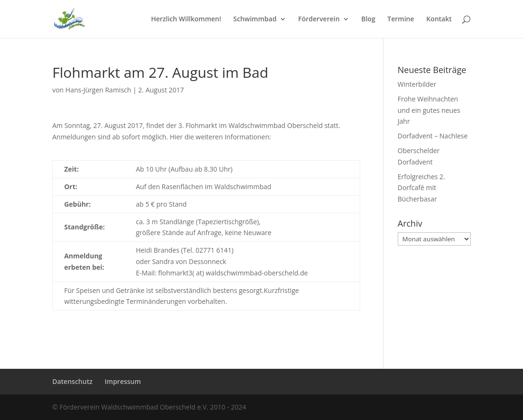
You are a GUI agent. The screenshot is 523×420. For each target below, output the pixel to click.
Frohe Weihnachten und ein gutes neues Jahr (429, 110)
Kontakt (439, 19)
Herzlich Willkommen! (186, 19)
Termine (401, 19)
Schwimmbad (255, 19)
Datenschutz (72, 381)
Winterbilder (417, 84)
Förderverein (319, 19)
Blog (368, 19)
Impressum (123, 381)
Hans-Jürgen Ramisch (98, 90)
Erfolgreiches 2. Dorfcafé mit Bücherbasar (421, 188)
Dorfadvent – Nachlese (433, 136)
